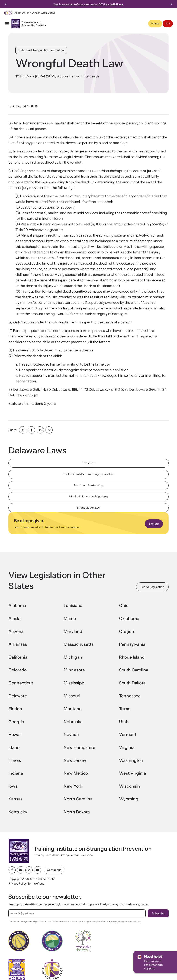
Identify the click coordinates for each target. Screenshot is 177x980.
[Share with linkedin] (40, 430)
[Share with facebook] (31, 430)
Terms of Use (36, 884)
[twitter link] (29, 870)
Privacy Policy (17, 884)
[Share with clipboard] (49, 430)
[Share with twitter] (23, 430)
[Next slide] (171, 4)
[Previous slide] (6, 4)
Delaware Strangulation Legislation (41, 50)
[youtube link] (37, 870)
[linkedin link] (21, 870)
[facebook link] (12, 870)
